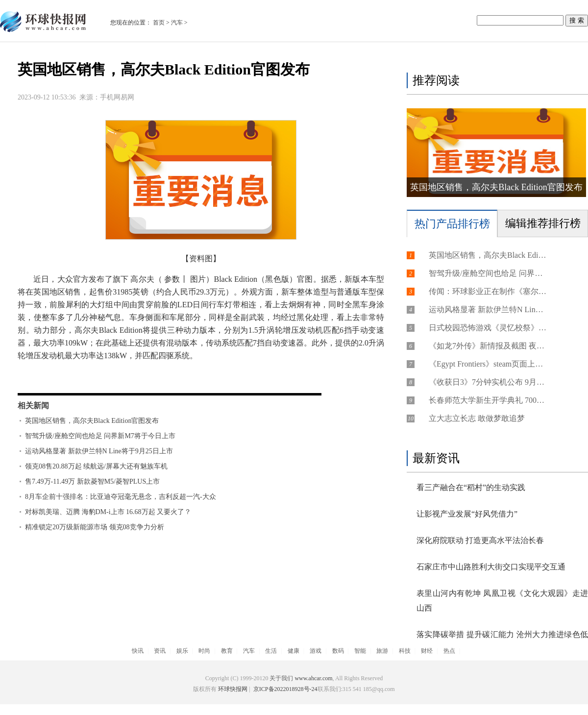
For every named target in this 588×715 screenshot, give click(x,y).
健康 (294, 651)
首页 (159, 23)
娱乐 (182, 651)
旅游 (382, 651)
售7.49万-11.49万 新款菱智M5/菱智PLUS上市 (92, 481)
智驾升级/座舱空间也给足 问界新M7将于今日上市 (100, 436)
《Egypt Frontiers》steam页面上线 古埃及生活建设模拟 (488, 364)
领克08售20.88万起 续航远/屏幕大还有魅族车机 (96, 466)
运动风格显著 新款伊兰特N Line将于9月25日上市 (99, 451)
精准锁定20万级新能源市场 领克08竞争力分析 (95, 527)
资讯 (160, 651)
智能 (360, 651)
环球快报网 (233, 689)
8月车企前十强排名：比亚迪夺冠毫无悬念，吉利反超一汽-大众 (121, 497)
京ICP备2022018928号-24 (285, 689)
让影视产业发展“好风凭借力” (467, 514)
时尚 (204, 651)
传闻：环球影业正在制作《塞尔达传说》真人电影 (488, 291)
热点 (449, 651)
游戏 (316, 651)
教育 (227, 651)
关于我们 (281, 678)
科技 (405, 651)
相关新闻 (33, 406)
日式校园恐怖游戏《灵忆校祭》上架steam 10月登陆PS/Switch (488, 328)
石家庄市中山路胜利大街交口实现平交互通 (491, 567)
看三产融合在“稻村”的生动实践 (471, 487)
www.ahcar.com (313, 678)
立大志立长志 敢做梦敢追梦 (477, 418)
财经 (427, 651)
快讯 (138, 651)
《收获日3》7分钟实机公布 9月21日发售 (488, 382)
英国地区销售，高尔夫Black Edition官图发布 (92, 421)
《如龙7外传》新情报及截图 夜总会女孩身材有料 (488, 346)
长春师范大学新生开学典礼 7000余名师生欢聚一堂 (488, 400)
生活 (271, 651)
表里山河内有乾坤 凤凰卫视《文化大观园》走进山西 (502, 601)
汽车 (177, 23)
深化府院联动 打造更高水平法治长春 (480, 540)
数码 (338, 651)
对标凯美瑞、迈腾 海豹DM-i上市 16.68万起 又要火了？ (108, 512)
